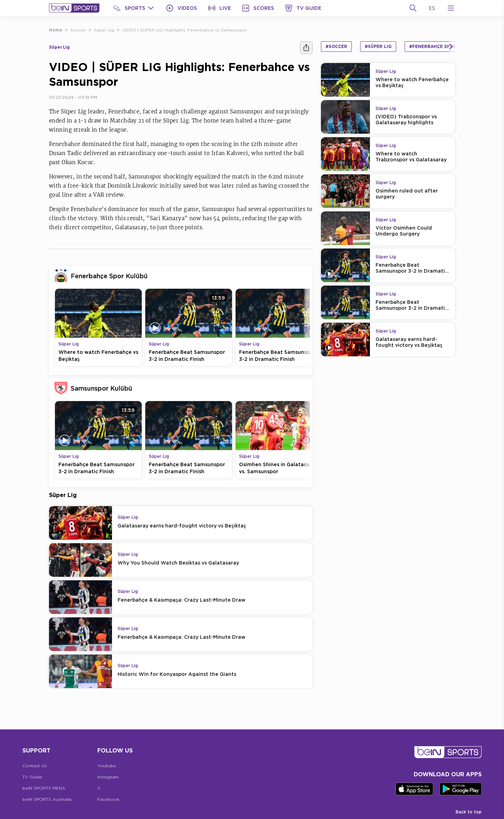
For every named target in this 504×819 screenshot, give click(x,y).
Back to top (469, 812)
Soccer (78, 30)
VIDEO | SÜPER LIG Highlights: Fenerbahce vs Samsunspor (185, 30)
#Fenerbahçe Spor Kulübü (443, 46)
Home (56, 30)
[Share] (306, 48)
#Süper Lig (378, 46)
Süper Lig (104, 30)
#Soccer (336, 46)
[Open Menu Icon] (451, 8)
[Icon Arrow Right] (306, 328)
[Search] (413, 8)
